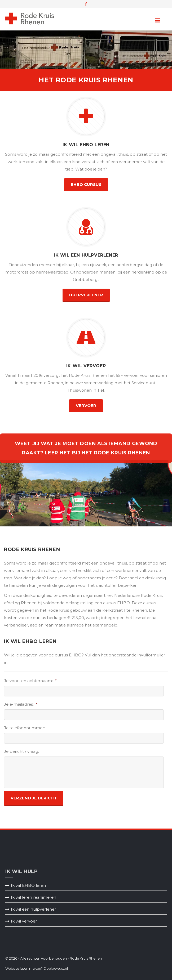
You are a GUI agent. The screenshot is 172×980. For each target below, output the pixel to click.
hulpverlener (86, 295)
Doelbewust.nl (56, 968)
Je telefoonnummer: (24, 728)
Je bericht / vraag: (21, 751)
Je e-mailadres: (21, 704)
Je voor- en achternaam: (30, 681)
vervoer (86, 406)
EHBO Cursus (86, 184)
